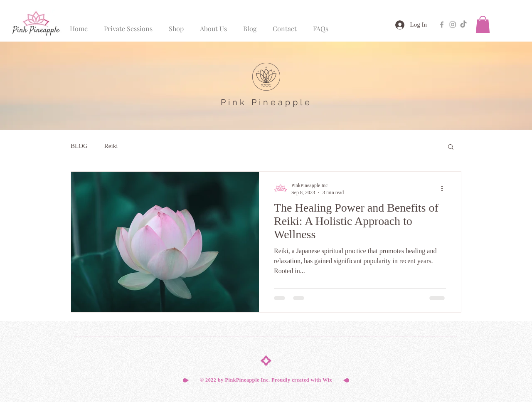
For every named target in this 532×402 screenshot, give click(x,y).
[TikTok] (463, 25)
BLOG (79, 146)
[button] (483, 25)
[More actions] (445, 189)
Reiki (111, 146)
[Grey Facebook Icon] (442, 25)
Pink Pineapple (266, 102)
